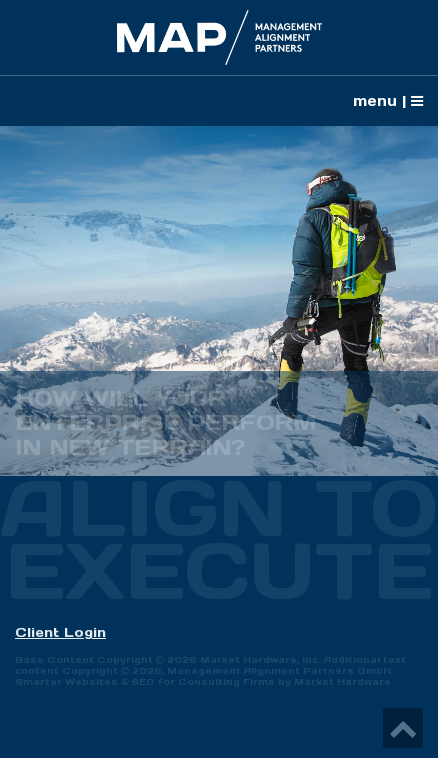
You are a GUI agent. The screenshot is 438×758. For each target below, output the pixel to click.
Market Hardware (342, 682)
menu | (388, 101)
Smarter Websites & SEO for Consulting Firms (145, 682)
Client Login (60, 632)
